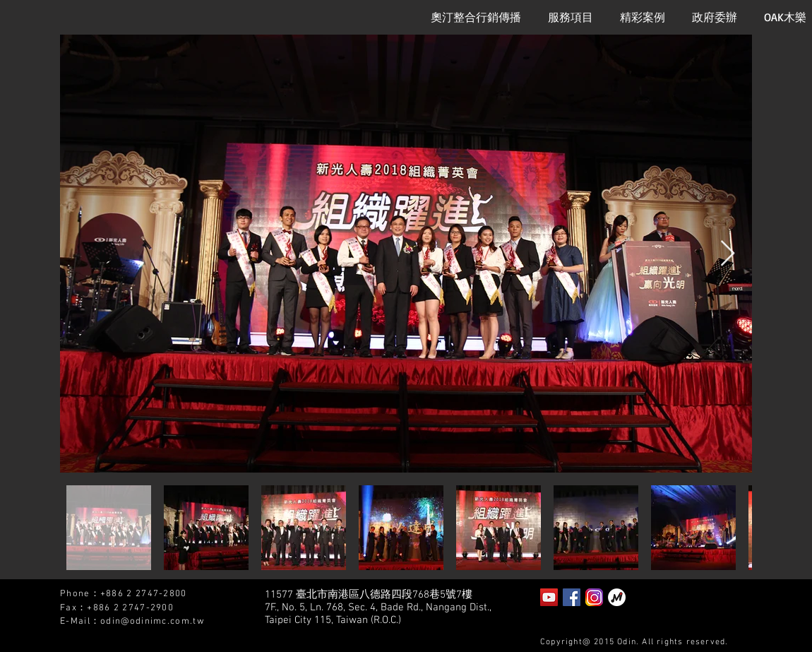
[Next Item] (728, 254)
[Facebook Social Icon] (572, 597)
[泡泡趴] (617, 597)
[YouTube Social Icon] (549, 597)
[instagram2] (594, 597)
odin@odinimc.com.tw (153, 622)
